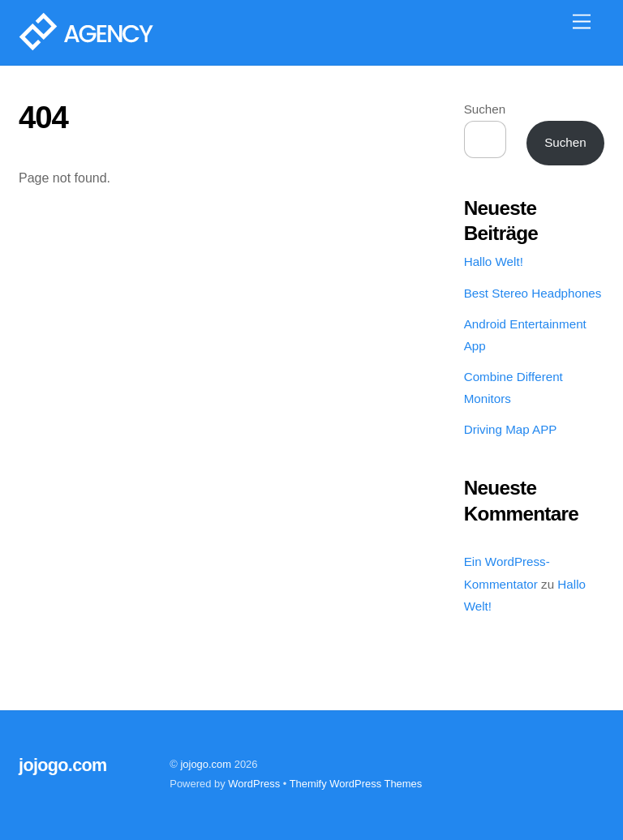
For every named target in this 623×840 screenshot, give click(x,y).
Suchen (485, 109)
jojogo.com (206, 764)
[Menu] (582, 22)
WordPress (254, 784)
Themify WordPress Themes (356, 784)
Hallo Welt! (494, 261)
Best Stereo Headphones (533, 293)
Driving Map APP (511, 429)
